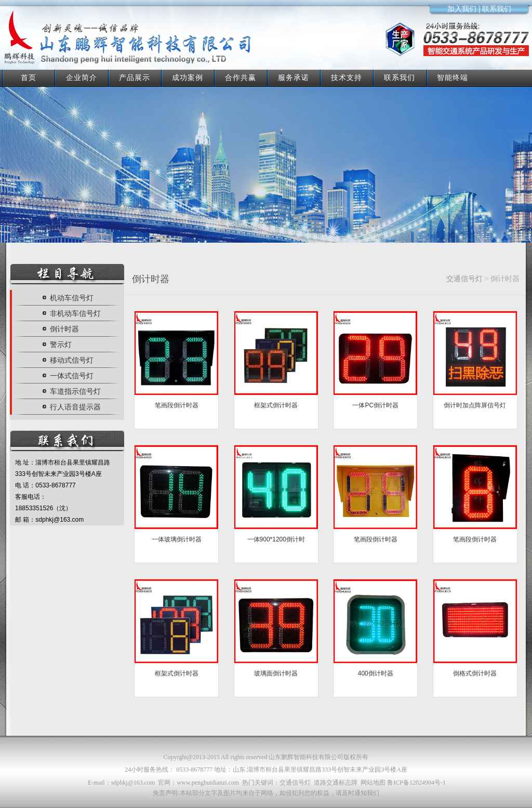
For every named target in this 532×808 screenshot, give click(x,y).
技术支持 (347, 77)
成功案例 (188, 77)
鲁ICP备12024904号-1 (416, 783)
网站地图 (373, 783)
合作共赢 (241, 77)
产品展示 (135, 77)
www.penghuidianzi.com (208, 783)
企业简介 (82, 77)
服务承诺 (294, 77)
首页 (29, 77)
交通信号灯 (464, 279)
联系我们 (400, 77)
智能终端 (453, 77)
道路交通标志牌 (336, 783)
